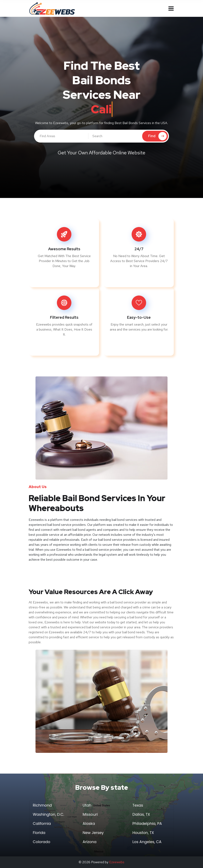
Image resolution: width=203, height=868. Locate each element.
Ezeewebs (117, 862)
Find (157, 136)
